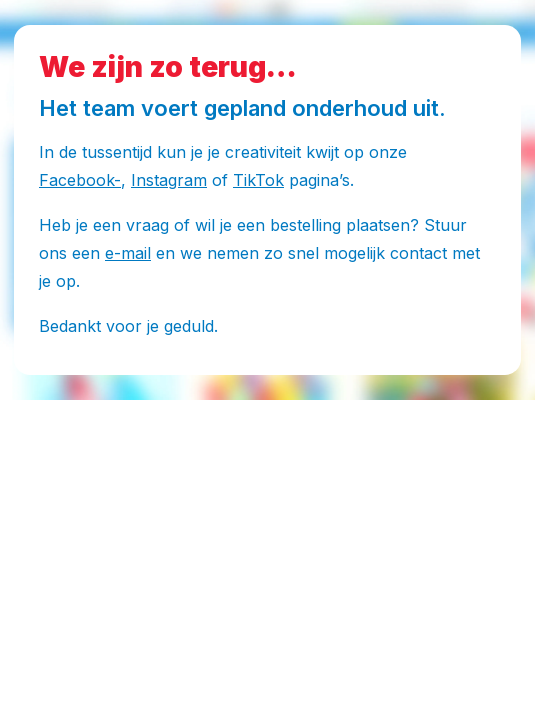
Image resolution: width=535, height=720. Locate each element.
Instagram (169, 180)
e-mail (128, 253)
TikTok (258, 180)
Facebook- (80, 180)
